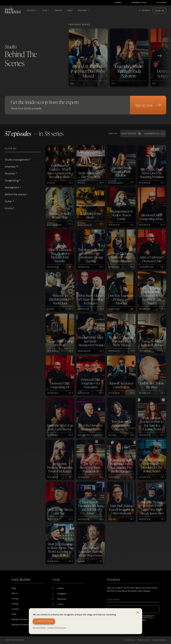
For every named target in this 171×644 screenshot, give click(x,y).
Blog (14, 588)
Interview (12, 167)
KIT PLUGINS (161, 3)
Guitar (9, 201)
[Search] (145, 11)
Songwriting (12, 180)
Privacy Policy (39, 628)
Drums (10, 208)
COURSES (118, 3)
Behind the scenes (16, 194)
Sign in (160, 10)
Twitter (61, 588)
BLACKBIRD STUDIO (139, 3)
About (14, 593)
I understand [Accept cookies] (44, 621)
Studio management (18, 160)
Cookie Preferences (57, 628)
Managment (13, 187)
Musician (11, 173)
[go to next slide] (160, 56)
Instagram (62, 594)
